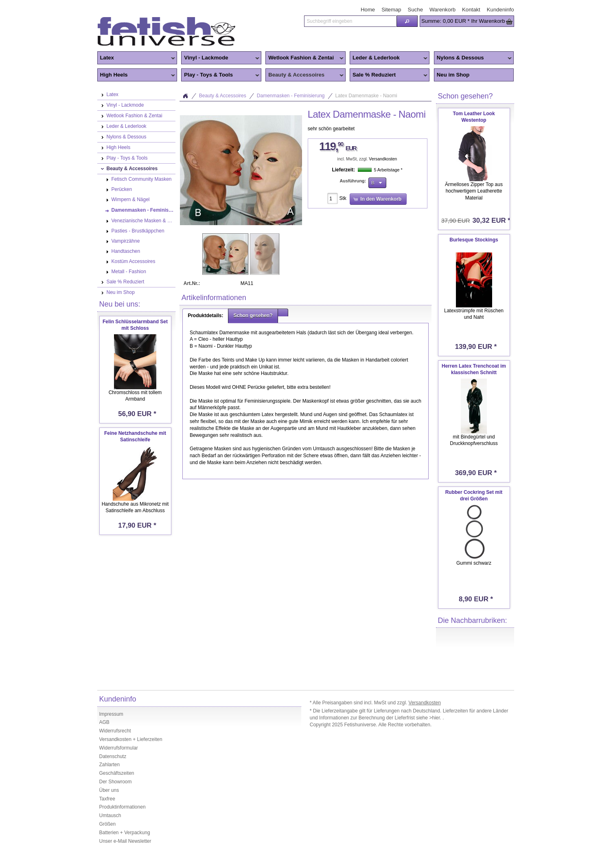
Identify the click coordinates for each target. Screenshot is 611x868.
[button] (407, 21)
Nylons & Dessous (473, 58)
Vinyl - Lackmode (220, 58)
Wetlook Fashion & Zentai (304, 58)
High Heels (136, 75)
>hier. (436, 718)
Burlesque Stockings (474, 240)
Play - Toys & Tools (220, 75)
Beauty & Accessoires (304, 75)
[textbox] (350, 21)
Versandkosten (383, 159)
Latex (136, 58)
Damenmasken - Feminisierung (291, 96)
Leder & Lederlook (389, 58)
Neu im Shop (453, 75)
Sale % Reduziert (389, 75)
